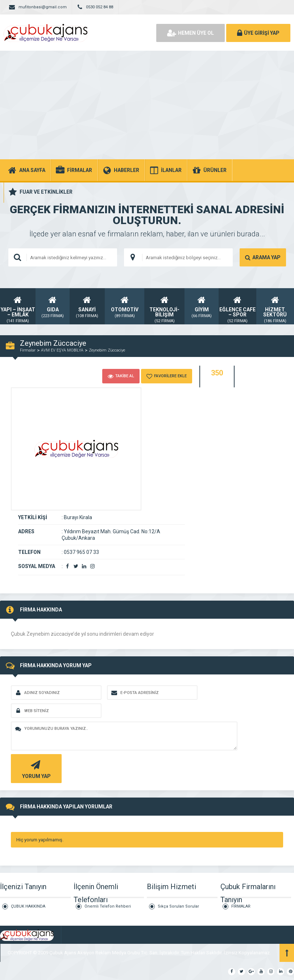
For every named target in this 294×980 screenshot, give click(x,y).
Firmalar (28, 350)
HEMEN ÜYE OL (191, 33)
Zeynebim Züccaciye (107, 350)
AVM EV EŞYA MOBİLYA (62, 350)
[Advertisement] (147, 105)
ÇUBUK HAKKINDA (28, 906)
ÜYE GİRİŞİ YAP (258, 33)
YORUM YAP (35, 769)
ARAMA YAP (263, 257)
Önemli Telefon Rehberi (108, 906)
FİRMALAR (241, 906)
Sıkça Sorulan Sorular (178, 906)
